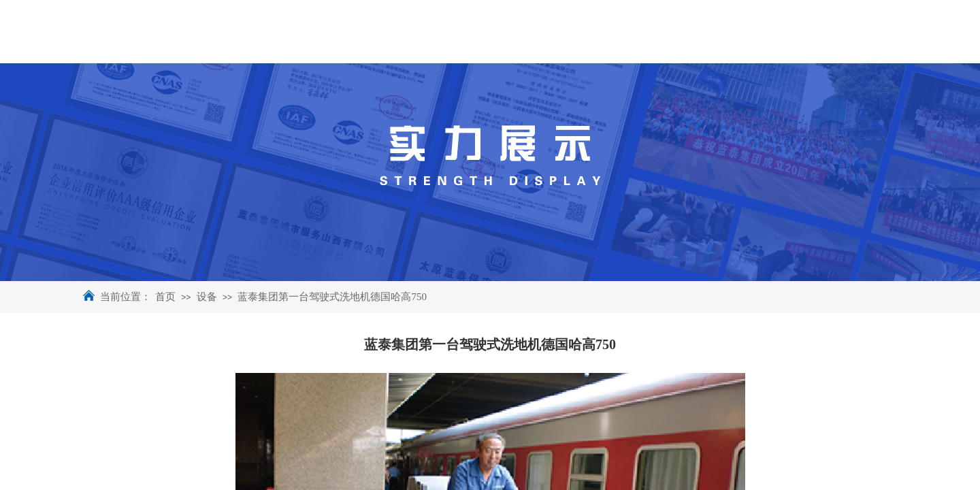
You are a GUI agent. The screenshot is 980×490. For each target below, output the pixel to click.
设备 (207, 297)
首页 (165, 297)
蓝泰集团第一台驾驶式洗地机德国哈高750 (332, 297)
